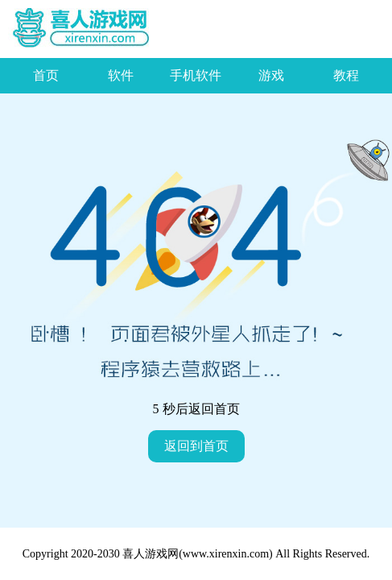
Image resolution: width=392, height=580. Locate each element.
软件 (121, 75)
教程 (346, 75)
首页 (46, 75)
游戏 (271, 75)
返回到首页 (196, 446)
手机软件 (196, 75)
